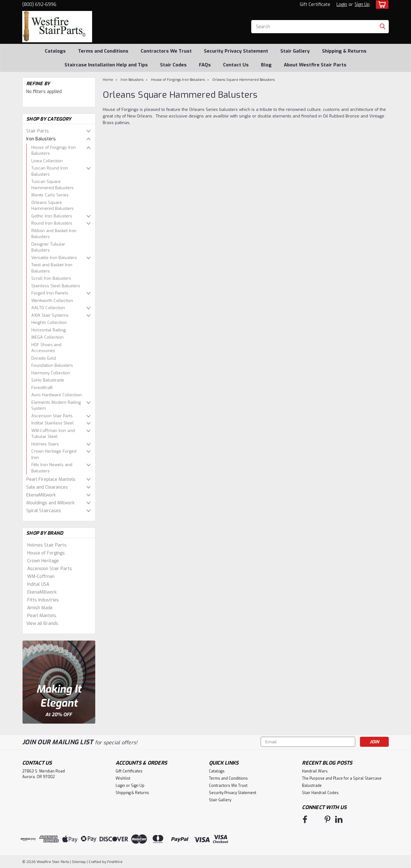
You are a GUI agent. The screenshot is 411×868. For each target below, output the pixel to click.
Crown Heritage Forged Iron (54, 454)
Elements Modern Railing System (56, 405)
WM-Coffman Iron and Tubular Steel (53, 434)
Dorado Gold (44, 358)
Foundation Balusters (52, 365)
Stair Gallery (295, 51)
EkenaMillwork (41, 495)
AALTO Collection (48, 308)
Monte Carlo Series (50, 195)
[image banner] (59, 682)
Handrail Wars (315, 771)
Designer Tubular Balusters (48, 247)
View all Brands (42, 624)
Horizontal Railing (49, 330)
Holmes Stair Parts (47, 545)
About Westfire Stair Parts (315, 65)
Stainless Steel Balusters (56, 286)
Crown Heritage (43, 561)
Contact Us (236, 65)
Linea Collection (47, 161)
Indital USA (38, 584)
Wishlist (123, 778)
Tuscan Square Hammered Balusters (52, 185)
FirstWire (114, 862)
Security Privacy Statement (236, 51)
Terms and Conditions (103, 51)
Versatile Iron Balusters (54, 258)
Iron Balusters (41, 139)
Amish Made (40, 608)
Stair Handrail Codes (320, 793)
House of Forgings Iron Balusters (54, 151)
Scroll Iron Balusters (51, 278)
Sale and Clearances (47, 487)
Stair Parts (38, 131)
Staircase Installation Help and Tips (106, 65)
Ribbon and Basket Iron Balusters (54, 234)
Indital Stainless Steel (52, 423)
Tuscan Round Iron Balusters (50, 171)
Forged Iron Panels (50, 293)
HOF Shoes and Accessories (46, 348)
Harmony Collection (51, 373)
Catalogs (55, 51)
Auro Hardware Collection (57, 395)
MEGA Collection (47, 337)
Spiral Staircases (44, 511)
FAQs (205, 65)
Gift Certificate (315, 5)
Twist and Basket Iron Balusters (52, 268)
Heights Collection (49, 322)
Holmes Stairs (45, 444)
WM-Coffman (41, 577)
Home (108, 80)
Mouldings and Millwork (50, 503)
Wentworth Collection (52, 301)
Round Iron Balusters (52, 223)
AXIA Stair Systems (50, 315)
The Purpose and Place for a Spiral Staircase (342, 778)
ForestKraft (42, 388)
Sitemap (79, 862)
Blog (266, 65)
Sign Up (362, 5)
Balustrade (312, 786)
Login (342, 5)
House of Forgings (46, 553)
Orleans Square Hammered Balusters (52, 206)
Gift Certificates (129, 771)
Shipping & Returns (344, 51)
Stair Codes (173, 65)
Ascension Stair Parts (52, 416)
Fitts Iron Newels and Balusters (52, 468)
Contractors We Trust (166, 51)
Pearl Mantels (42, 616)
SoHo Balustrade (48, 380)
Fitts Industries (43, 600)
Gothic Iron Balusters (52, 216)
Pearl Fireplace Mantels (51, 479)
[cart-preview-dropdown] (381, 5)
